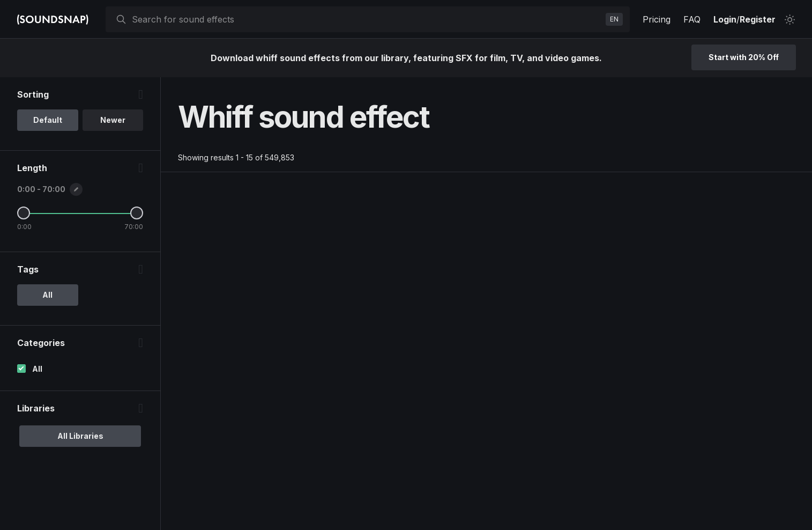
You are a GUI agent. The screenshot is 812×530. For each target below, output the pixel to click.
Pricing (657, 19)
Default (48, 120)
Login (725, 19)
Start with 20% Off (744, 57)
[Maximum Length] (137, 213)
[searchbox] (367, 19)
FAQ (692, 19)
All (37, 369)
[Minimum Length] (24, 213)
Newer (113, 120)
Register (758, 19)
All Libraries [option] (80, 436)
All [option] (47, 295)
